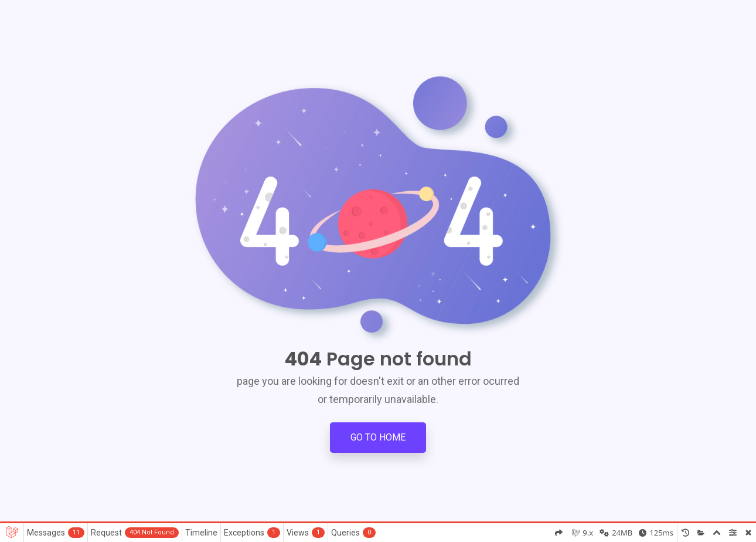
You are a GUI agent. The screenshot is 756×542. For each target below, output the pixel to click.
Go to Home (378, 437)
